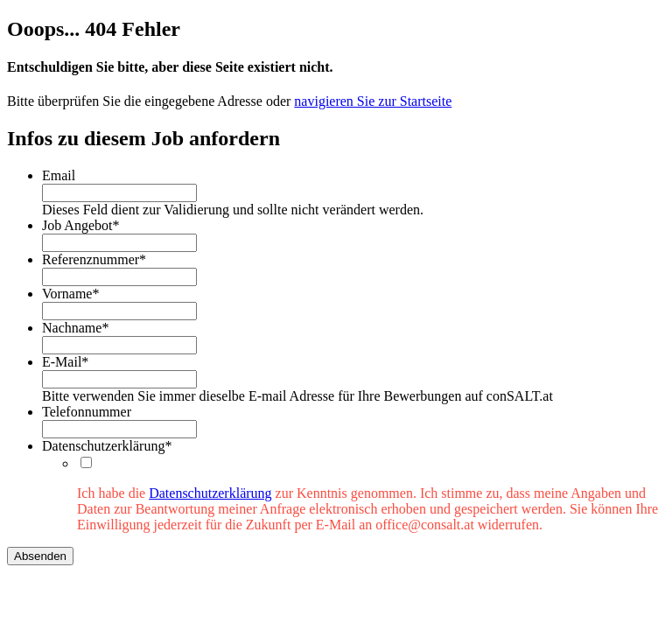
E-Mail (65, 362)
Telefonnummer (87, 412)
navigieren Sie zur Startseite (373, 101)
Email (59, 175)
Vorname (70, 294)
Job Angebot (80, 225)
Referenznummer (94, 259)
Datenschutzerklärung (107, 446)
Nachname (75, 328)
